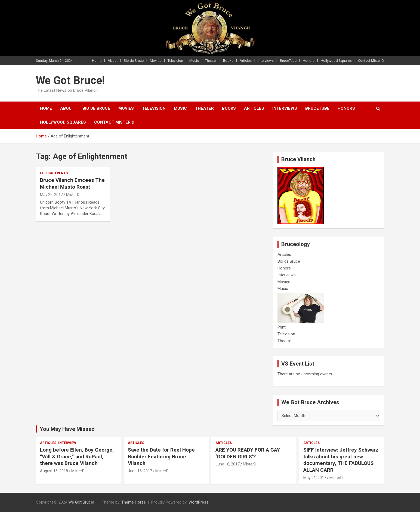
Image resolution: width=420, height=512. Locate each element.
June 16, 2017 (140, 471)
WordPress (198, 502)
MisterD (73, 195)
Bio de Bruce (134, 61)
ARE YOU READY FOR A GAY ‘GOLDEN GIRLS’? (248, 453)
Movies (156, 61)
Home (97, 61)
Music (194, 61)
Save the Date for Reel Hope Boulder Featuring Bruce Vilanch (161, 456)
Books (228, 61)
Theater (211, 61)
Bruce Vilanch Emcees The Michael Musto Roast (72, 183)
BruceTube (288, 61)
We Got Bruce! (70, 80)
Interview (67, 443)
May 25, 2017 (51, 195)
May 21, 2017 (315, 478)
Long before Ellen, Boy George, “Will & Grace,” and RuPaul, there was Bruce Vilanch (77, 456)
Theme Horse (134, 502)
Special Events (54, 173)
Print (282, 327)
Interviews (266, 61)
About (113, 61)
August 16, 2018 (54, 471)
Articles (246, 61)
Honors (309, 61)
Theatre (284, 341)
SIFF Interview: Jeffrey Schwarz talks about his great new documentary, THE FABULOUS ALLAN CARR (341, 460)
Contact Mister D (371, 61)
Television (175, 61)
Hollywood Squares (336, 61)
